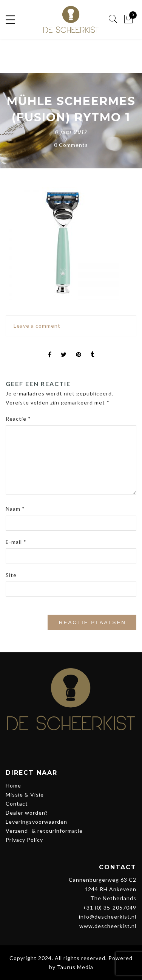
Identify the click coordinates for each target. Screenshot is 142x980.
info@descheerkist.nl (108, 917)
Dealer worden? (27, 813)
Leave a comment (37, 326)
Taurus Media (75, 967)
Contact (17, 804)
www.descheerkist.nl (108, 926)
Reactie (18, 419)
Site (11, 575)
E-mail (16, 542)
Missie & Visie (25, 795)
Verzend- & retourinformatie (44, 831)
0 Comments (71, 145)
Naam (15, 509)
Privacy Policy (24, 840)
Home (13, 785)
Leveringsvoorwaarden (36, 822)
